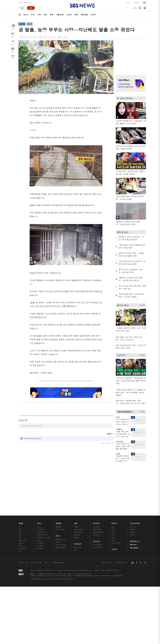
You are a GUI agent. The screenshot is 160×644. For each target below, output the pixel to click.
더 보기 (142, 305)
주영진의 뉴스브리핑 (44, 502)
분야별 (21, 487)
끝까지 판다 (78, 511)
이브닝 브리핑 (60, 494)
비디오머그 (96, 487)
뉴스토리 (40, 510)
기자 (113, 499)
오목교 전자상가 (98, 511)
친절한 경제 (78, 496)
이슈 (20, 515)
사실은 (76, 491)
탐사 (76, 514)
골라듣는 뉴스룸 (61, 503)
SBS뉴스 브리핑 (61, 509)
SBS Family (107, 527)
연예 (76, 15)
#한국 (135, 8)
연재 (76, 487)
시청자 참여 (36, 527)
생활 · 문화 (22, 504)
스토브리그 (96, 499)
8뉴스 (26, 15)
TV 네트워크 (22, 512)
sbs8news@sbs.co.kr (86, 534)
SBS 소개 (23, 527)
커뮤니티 (133, 496)
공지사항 (114, 513)
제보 (113, 494)
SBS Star (134, 508)
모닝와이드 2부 (42, 499)
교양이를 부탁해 (98, 496)
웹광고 (47, 527)
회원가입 (137, 3)
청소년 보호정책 (118, 540)
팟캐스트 (133, 494)
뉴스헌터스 (41, 494)
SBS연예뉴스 (135, 505)
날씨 (113, 491)
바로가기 (114, 487)
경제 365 (77, 499)
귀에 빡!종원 (97, 494)
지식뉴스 (133, 491)
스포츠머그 (96, 491)
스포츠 (69, 15)
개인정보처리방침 (58, 527)
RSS (113, 504)
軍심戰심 (58, 491)
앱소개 (113, 502)
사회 (45, 15)
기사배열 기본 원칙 (105, 540)
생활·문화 (60, 15)
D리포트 (77, 502)
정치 (33, 15)
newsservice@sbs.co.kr (84, 538)
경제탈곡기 (119, 429)
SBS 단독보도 (79, 494)
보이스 (58, 506)
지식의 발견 (119, 441)
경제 (39, 15)
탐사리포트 (78, 507)
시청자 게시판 (116, 507)
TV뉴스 (93, 15)
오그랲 (118, 454)
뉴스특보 (40, 512)
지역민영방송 (121, 527)
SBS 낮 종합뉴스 (61, 511)
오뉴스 (39, 504)
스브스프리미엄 (135, 487)
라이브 (113, 496)
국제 (51, 15)
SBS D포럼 (134, 511)
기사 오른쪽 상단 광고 (130, 55)
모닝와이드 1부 (42, 496)
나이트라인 (41, 507)
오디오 (58, 499)
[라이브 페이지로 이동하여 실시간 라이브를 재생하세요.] (31, 8)
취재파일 (84, 15)
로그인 (128, 3)
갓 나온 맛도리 (98, 509)
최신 (20, 491)
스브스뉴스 (96, 505)
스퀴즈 (132, 499)
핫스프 (118, 417)
